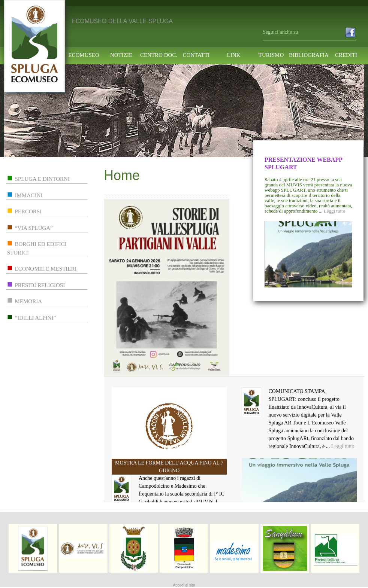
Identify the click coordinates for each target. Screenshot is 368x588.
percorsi (28, 211)
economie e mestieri (46, 269)
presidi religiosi (40, 285)
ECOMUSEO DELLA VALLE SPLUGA (122, 21)
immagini (29, 195)
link (234, 55)
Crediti (346, 55)
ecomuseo (84, 55)
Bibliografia (309, 55)
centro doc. (159, 55)
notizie (121, 55)
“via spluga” (34, 228)
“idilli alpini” (36, 318)
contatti (196, 55)
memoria (29, 301)
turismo (271, 55)
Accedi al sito (184, 585)
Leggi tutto (334, 211)
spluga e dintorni (42, 179)
